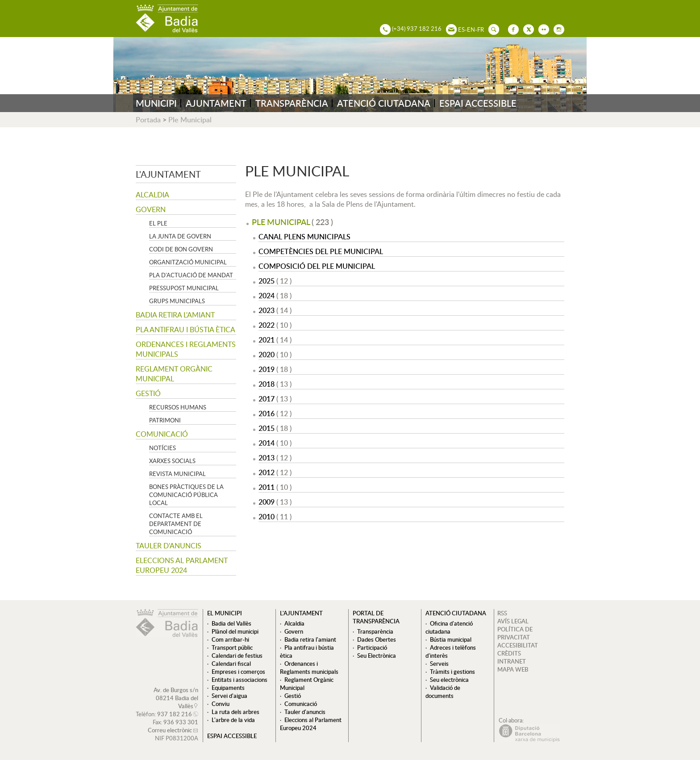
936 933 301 (181, 722)
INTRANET (512, 661)
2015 (267, 428)
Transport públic (232, 647)
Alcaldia (152, 195)
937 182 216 (175, 714)
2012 (267, 472)
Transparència (375, 631)
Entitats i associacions (240, 680)
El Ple (158, 223)
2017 (267, 399)
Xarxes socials (172, 461)
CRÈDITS (509, 653)
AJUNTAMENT (216, 103)
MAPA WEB (513, 669)
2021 (267, 340)
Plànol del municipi (235, 631)
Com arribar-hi (230, 639)
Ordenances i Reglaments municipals (186, 349)
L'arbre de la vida (233, 720)
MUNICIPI (156, 103)
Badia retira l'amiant (175, 315)
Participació (372, 647)
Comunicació (162, 434)
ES (461, 29)
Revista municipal (177, 474)
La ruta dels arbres (235, 712)
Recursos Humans (178, 407)
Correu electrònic (170, 730)
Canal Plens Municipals (304, 237)
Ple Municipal (190, 120)
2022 (267, 325)
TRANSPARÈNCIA (292, 103)
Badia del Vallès (231, 623)
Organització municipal (188, 262)
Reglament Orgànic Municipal (174, 374)
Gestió (148, 393)
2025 (267, 281)
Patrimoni (165, 420)
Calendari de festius (237, 656)
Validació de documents (443, 692)
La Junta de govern (180, 236)
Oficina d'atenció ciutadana (449, 627)
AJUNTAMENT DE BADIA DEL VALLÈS (167, 19)
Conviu (221, 704)
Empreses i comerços (238, 672)
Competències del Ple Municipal (321, 251)
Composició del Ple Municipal (317, 266)
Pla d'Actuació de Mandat (191, 275)
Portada (148, 120)
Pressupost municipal (184, 288)
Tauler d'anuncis (169, 546)
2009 (267, 502)
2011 (267, 487)
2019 (267, 369)
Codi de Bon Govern (181, 249)
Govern (151, 209)
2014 (267, 443)
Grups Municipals (177, 301)
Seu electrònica (449, 680)
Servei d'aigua (229, 696)
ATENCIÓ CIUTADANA (384, 103)
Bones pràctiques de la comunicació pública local (186, 495)
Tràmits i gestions (452, 672)
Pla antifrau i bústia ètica (185, 330)
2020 (267, 355)
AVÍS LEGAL (513, 621)
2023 (267, 310)
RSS (502, 613)
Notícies (162, 448)
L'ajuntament (168, 174)
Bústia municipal (451, 639)
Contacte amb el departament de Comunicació (176, 524)
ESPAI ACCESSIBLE (478, 103)
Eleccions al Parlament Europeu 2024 (182, 565)
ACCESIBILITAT (518, 645)
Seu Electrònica (377, 656)
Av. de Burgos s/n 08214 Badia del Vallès (176, 698)
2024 (267, 296)
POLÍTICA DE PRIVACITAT (515, 633)
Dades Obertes (377, 639)
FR (481, 29)
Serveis (439, 664)
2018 (267, 384)
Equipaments (228, 688)
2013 (267, 458)
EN (471, 29)
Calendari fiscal (231, 664)
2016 (267, 413)
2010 (267, 517)
